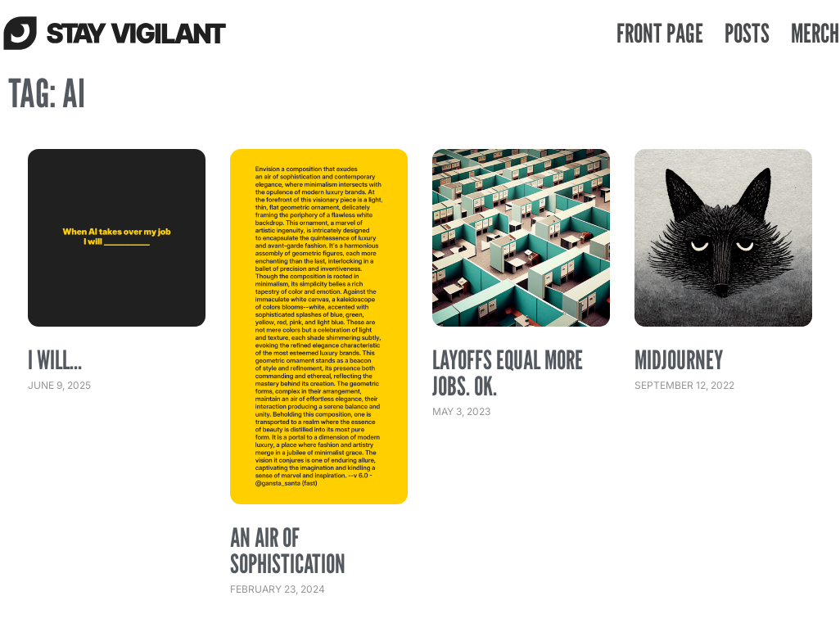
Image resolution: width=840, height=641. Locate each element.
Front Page (660, 33)
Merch (815, 33)
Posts (747, 33)
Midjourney (679, 359)
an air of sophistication (288, 550)
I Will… (55, 359)
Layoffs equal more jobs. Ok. (508, 372)
